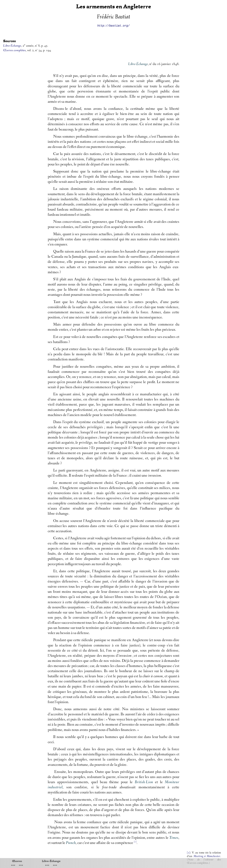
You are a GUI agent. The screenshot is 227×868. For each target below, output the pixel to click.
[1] (189, 853)
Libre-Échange (51, 861)
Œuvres (17, 861)
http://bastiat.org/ (113, 26)
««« (13, 865)
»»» (21, 865)
